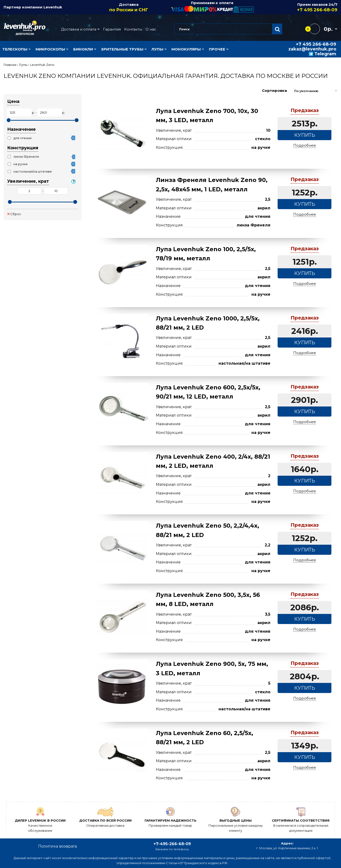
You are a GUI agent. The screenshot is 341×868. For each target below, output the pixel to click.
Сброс (14, 214)
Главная (10, 65)
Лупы (23, 65)
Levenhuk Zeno (42, 65)
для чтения (22, 138)
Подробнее (305, 145)
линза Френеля (26, 156)
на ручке (21, 164)
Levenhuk (53, 7)
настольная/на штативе (33, 171)
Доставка (129, 7)
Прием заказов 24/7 (296, 7)
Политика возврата (58, 846)
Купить (305, 135)
